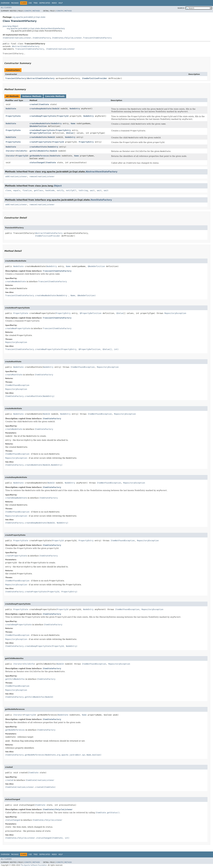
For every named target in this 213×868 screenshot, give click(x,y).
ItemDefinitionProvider (95, 78)
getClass (39, 190)
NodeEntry (75, 109)
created (34, 104)
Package (15, 3)
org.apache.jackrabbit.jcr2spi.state (29, 17)
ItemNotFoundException (83, 367)
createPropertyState (40, 142)
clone (8, 190)
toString (83, 190)
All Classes (6, 8)
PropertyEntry (63, 130)
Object (58, 186)
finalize (27, 190)
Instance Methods (32, 96)
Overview (5, 3)
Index (54, 3)
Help (61, 3)
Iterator (10, 151)
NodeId (56, 109)
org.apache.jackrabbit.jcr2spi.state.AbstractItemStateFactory (36, 28)
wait (92, 190)
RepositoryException (175, 313)
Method (36, 11)
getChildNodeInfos (39, 151)
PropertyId (63, 116)
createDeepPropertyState (43, 116)
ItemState (44, 104)
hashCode (50, 190)
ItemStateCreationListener (17, 38)
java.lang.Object (10, 26)
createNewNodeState (40, 123)
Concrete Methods (55, 96)
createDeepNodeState (40, 109)
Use (30, 3)
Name (73, 123)
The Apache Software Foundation (34, 865)
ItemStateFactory (42, 38)
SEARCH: (181, 8)
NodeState (11, 109)
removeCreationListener (42, 176)
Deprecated (45, 3)
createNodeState (38, 137)
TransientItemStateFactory (97, 38)
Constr (28, 11)
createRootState (38, 147)
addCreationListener (16, 176)
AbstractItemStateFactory (26, 46)
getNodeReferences (39, 156)
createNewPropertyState (42, 130)
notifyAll (71, 190)
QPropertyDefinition (40, 133)
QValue (70, 133)
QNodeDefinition (38, 126)
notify (60, 190)
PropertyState (13, 116)
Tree (36, 3)
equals (17, 190)
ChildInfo (21, 151)
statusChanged (37, 163)
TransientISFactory (16, 78)
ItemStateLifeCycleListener (67, 38)
